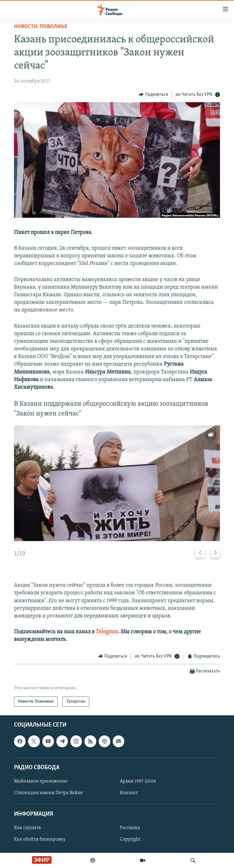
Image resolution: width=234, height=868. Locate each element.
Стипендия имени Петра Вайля (48, 793)
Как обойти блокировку (40, 840)
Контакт (129, 793)
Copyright (130, 840)
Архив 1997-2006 (138, 781)
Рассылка (130, 828)
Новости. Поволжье (41, 27)
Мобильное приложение (41, 781)
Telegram (107, 632)
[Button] (153, 94)
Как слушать (27, 828)
